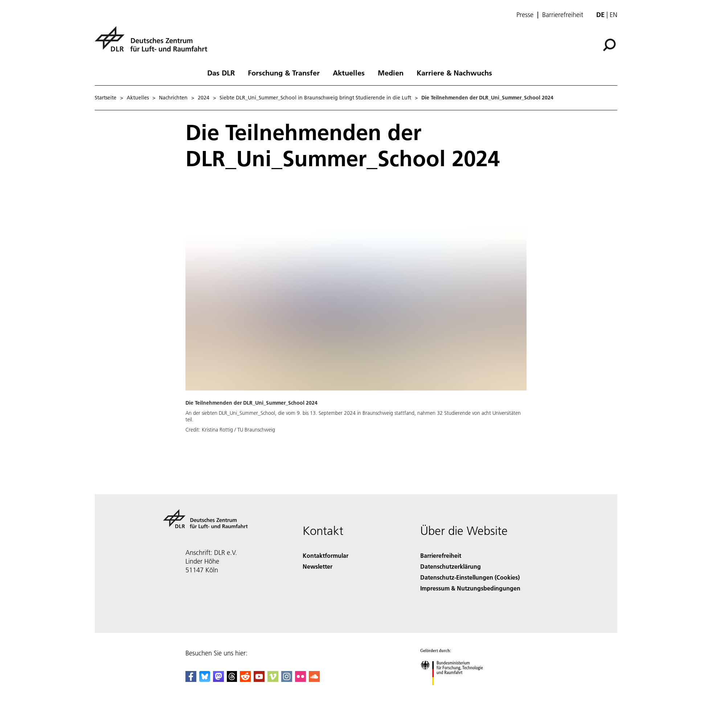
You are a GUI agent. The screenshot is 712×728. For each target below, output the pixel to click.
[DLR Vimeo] (273, 680)
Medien (391, 73)
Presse (525, 15)
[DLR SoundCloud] (314, 680)
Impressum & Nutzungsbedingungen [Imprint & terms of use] (470, 588)
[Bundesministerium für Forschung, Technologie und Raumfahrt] (456, 692)
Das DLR (221, 73)
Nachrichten (173, 98)
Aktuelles (349, 73)
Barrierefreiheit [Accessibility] (441, 555)
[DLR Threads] (232, 680)
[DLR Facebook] (191, 680)
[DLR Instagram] (287, 680)
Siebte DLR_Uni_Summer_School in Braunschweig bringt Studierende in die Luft (315, 98)
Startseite (106, 98)
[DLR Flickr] (300, 680)
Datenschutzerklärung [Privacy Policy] (451, 566)
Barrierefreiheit (563, 15)
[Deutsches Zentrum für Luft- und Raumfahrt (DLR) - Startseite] (154, 43)
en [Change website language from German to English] (613, 15)
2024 (204, 98)
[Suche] (609, 45)
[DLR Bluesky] (205, 680)
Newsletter (318, 566)
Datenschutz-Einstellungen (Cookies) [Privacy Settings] (470, 577)
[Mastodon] (218, 680)
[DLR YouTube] (259, 680)
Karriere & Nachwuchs (454, 73)
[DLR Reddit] (245, 680)
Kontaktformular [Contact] (326, 555)
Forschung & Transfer (284, 73)
